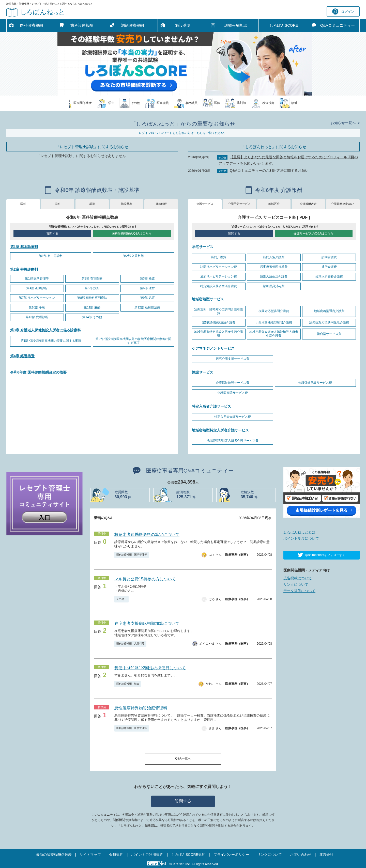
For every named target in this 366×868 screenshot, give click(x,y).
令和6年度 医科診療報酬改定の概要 (38, 372)
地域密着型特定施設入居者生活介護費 (219, 334)
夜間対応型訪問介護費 (274, 311)
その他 (121, 599)
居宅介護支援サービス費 (233, 359)
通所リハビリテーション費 (219, 276)
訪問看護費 (329, 257)
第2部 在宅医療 (92, 278)
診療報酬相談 (236, 25)
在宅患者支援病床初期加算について (147, 623)
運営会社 (326, 855)
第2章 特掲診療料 (24, 269)
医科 (23, 204)
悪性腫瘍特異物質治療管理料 (141, 708)
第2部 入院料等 (133, 256)
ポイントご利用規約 (147, 855)
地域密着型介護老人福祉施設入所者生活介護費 (274, 334)
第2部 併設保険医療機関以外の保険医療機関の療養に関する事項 (133, 341)
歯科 (58, 204)
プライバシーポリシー (231, 855)
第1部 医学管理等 (37, 278)
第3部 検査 (147, 278)
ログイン (343, 12)
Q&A (338, 25)
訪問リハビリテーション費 (219, 267)
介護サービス (205, 204)
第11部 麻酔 (92, 307)
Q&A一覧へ (183, 758)
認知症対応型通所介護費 (219, 322)
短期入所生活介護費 (274, 276)
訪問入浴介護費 (274, 257)
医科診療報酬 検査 (128, 684)
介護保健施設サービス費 (315, 383)
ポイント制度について (301, 538)
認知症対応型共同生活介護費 (329, 322)
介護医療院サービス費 (233, 393)
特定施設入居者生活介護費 (219, 286)
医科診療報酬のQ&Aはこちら (132, 234)
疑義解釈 (161, 204)
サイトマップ (90, 855)
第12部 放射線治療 (147, 307)
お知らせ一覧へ (343, 123)
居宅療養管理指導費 (274, 267)
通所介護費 (329, 267)
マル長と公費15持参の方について (145, 579)
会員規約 (116, 855)
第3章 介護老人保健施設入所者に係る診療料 (45, 330)
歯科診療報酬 (82, 25)
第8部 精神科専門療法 (92, 298)
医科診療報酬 (32, 25)
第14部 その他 (92, 317)
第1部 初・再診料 (51, 256)
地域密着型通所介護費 (329, 311)
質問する (52, 234)
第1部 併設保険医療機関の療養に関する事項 (51, 341)
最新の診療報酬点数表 (54, 855)
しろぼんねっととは (299, 532)
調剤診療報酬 (132, 25)
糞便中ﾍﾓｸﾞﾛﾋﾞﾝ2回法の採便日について (150, 668)
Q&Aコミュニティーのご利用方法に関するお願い (269, 170)
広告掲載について (298, 578)
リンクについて (296, 584)
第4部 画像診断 (37, 288)
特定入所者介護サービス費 (233, 417)
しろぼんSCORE (284, 25)
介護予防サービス (239, 204)
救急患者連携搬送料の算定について (147, 534)
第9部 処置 (147, 298)
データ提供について (299, 591)
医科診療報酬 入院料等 (130, 644)
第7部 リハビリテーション (37, 298)
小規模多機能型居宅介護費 (274, 322)
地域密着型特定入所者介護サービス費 (233, 441)
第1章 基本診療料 (24, 247)
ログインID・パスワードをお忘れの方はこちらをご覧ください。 (183, 133)
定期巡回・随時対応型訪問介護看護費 (219, 311)
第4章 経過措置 (22, 356)
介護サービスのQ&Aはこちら (314, 234)
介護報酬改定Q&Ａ (343, 204)
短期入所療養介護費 (329, 276)
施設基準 (183, 25)
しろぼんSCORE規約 (188, 855)
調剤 (92, 204)
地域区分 (274, 204)
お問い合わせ (301, 855)
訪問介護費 (219, 257)
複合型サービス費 (329, 334)
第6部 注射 (147, 288)
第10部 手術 (37, 307)
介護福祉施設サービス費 (233, 383)
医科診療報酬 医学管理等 (132, 555)
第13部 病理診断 (37, 317)
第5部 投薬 (92, 288)
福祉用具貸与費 (274, 286)
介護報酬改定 (308, 204)
